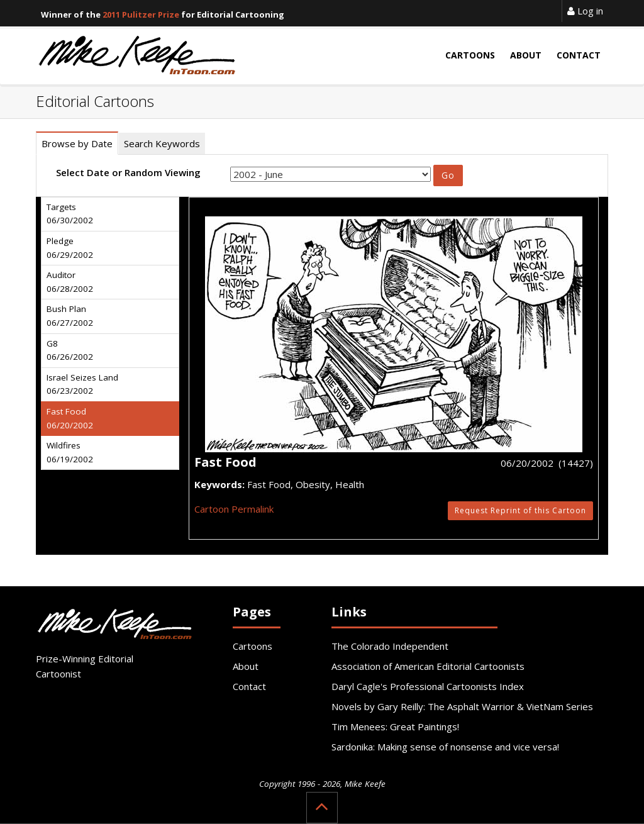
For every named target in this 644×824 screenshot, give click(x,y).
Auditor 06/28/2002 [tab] (70, 282)
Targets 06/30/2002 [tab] (70, 214)
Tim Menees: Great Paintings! (395, 727)
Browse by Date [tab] (77, 143)
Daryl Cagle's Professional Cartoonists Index (428, 686)
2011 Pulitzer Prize (141, 14)
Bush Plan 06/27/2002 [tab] (70, 316)
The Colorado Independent (390, 646)
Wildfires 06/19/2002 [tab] (70, 452)
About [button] (526, 55)
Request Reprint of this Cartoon (520, 510)
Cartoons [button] (470, 55)
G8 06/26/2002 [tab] (70, 350)
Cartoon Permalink (234, 509)
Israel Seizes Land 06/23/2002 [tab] (82, 384)
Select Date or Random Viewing (128, 172)
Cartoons (253, 646)
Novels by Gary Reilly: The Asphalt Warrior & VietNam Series (462, 706)
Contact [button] (579, 55)
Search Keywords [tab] (162, 143)
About (246, 666)
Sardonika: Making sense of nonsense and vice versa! (445, 747)
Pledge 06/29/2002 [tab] (70, 248)
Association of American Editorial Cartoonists (428, 666)
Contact (249, 686)
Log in (585, 11)
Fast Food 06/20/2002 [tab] (70, 418)
